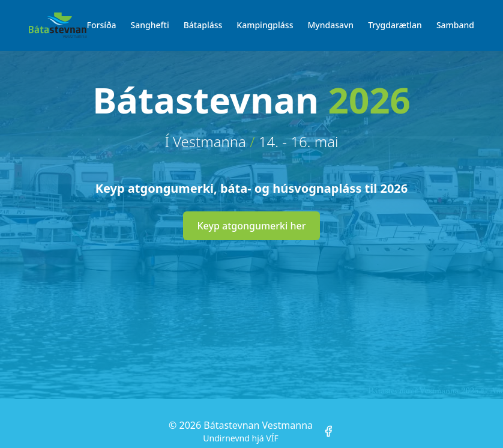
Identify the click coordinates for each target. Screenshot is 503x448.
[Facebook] (328, 431)
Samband (455, 25)
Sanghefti (150, 25)
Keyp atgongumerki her (252, 226)
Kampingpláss (265, 25)
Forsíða (102, 25)
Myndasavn (330, 25)
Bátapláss (203, 25)
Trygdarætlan (395, 25)
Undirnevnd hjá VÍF (240, 438)
